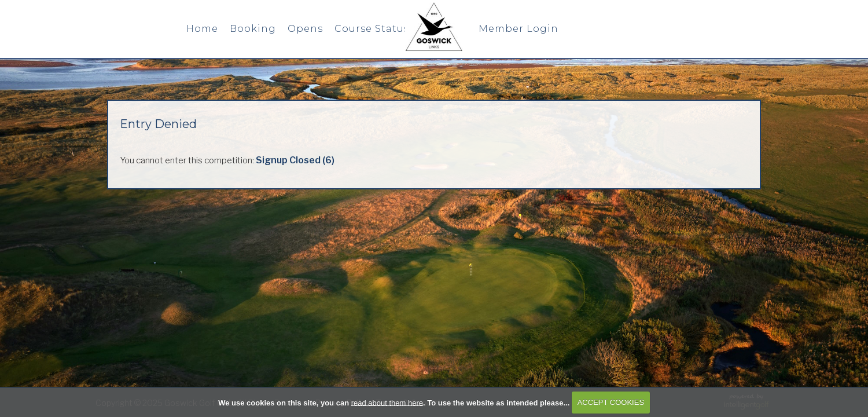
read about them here (387, 402)
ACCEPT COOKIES (611, 402)
